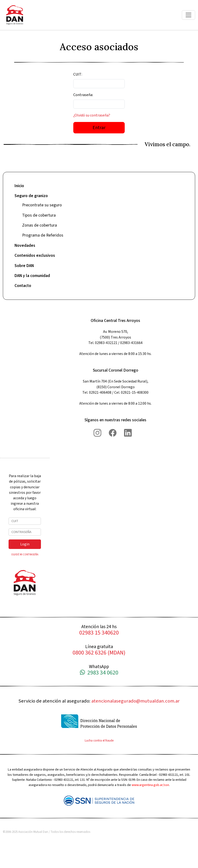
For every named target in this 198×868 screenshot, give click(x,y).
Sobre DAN (24, 266)
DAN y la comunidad (32, 276)
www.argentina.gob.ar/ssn (150, 785)
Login (25, 544)
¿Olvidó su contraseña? (92, 115)
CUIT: (78, 74)
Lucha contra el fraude (99, 741)
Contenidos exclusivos (35, 255)
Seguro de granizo (31, 196)
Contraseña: (83, 95)
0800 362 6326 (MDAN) (99, 653)
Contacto (23, 286)
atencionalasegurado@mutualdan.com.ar (136, 701)
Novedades (25, 245)
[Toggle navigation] (188, 15)
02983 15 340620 (99, 633)
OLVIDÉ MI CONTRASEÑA (25, 555)
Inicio (19, 186)
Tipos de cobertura (39, 215)
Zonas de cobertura (40, 225)
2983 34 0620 (99, 673)
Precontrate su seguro (42, 205)
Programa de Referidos (43, 235)
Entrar (99, 128)
